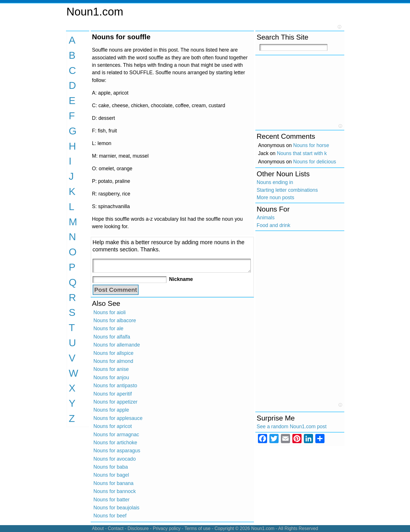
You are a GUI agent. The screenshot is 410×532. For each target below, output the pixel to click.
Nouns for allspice (114, 353)
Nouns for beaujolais (116, 508)
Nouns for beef (110, 516)
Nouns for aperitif (113, 394)
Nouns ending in (275, 182)
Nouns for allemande (117, 345)
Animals (266, 218)
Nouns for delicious (315, 162)
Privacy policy (167, 528)
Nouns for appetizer (116, 402)
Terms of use (198, 528)
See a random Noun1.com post (292, 427)
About (98, 528)
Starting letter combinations (287, 190)
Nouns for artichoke (115, 443)
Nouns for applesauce (118, 418)
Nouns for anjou (111, 378)
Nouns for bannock (115, 491)
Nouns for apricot (113, 426)
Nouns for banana (114, 483)
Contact (116, 528)
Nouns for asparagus (117, 451)
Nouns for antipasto (115, 386)
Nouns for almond (113, 361)
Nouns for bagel (111, 475)
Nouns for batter (112, 500)
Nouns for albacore (115, 320)
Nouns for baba (111, 467)
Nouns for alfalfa (112, 337)
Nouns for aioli (110, 312)
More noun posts (276, 197)
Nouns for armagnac (116, 435)
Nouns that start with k (302, 153)
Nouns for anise (111, 369)
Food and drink (274, 225)
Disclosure (138, 528)
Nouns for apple (111, 410)
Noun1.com (95, 12)
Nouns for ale (109, 328)
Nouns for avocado (115, 459)
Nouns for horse (311, 145)
